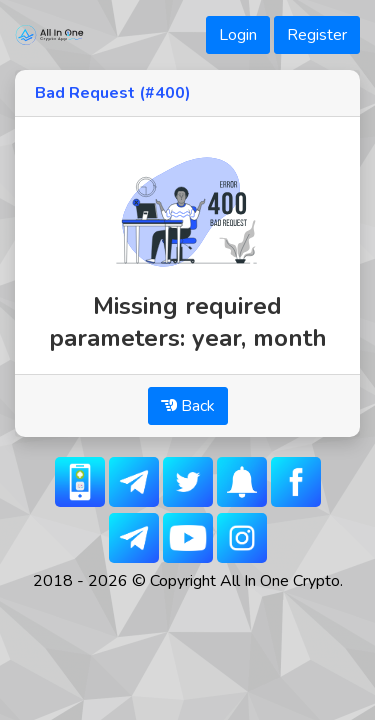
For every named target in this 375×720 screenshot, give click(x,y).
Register (317, 35)
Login (238, 35)
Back (188, 406)
